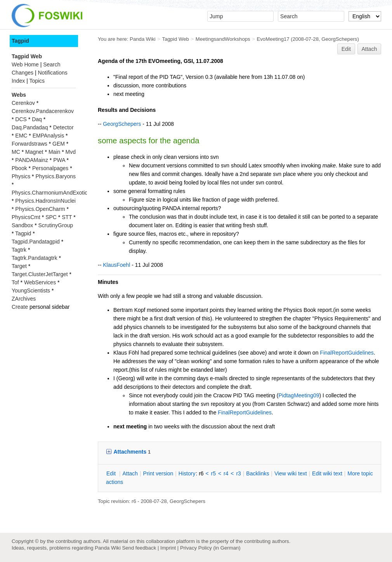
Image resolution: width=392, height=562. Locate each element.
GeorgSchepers (339, 39)
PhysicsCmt (26, 217)
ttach (130, 473)
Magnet (34, 152)
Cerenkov (23, 103)
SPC (51, 217)
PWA (59, 160)
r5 (213, 473)
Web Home (25, 64)
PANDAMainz (32, 160)
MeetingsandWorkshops (223, 39)
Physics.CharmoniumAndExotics (51, 193)
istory (187, 473)
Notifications (52, 73)
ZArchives (24, 299)
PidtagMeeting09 (299, 395)
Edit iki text (327, 473)
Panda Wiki (143, 39)
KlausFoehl (116, 265)
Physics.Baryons (55, 176)
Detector (63, 127)
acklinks (258, 473)
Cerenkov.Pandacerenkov (43, 111)
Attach (369, 49)
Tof (15, 282)
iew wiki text (291, 473)
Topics (37, 81)
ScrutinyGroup (56, 225)
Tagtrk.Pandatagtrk (35, 258)
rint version (158, 473)
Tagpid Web (176, 39)
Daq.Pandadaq (30, 127)
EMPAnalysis (48, 136)
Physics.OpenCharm (40, 209)
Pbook (19, 168)
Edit (346, 49)
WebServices (40, 282)
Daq (37, 119)
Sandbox (22, 225)
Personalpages (50, 168)
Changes (23, 73)
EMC (21, 136)
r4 (226, 473)
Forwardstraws (29, 144)
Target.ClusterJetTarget (40, 274)
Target (19, 266)
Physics (21, 176)
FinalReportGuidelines (347, 353)
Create (20, 307)
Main (54, 152)
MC (16, 152)
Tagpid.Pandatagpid (36, 242)
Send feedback (139, 548)
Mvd (71, 152)
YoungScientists (31, 291)
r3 (238, 473)
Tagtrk (19, 250)
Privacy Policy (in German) (210, 548)
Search (52, 64)
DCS (21, 119)
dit (112, 473)
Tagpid (20, 41)
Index (18, 81)
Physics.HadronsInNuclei (45, 201)
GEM (59, 144)
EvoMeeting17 (273, 39)
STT (67, 217)
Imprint (168, 548)
